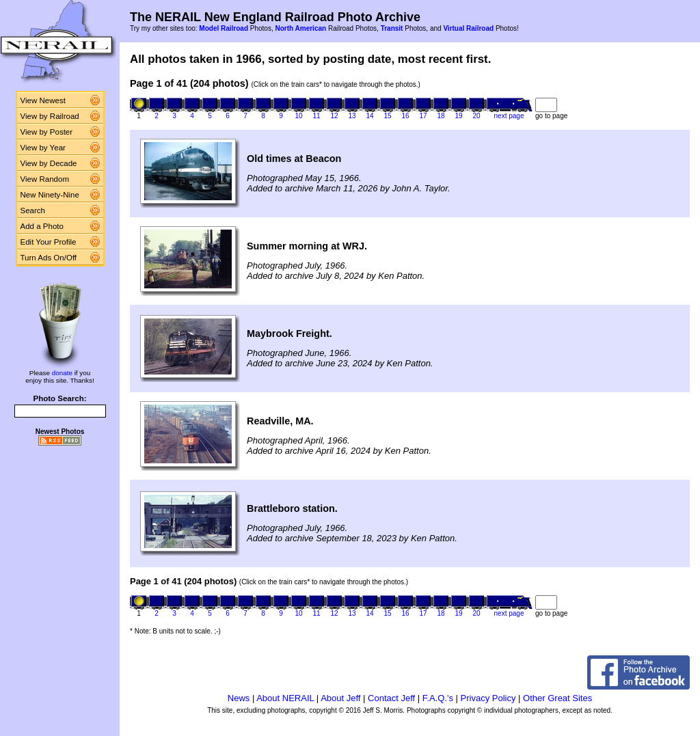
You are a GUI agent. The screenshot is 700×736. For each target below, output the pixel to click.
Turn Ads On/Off (49, 258)
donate (62, 373)
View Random (45, 179)
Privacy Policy (488, 698)
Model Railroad (224, 28)
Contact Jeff (391, 698)
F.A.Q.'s (438, 698)
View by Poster (47, 132)
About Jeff (340, 698)
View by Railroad (50, 116)
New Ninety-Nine (50, 195)
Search (33, 210)
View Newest (43, 100)
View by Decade (49, 163)
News (239, 698)
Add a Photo (42, 226)
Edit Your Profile (49, 242)
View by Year (43, 148)
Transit (392, 28)
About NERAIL (285, 698)
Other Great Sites (557, 698)
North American (300, 28)
